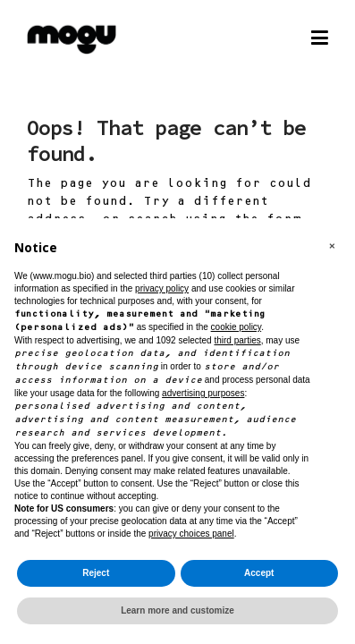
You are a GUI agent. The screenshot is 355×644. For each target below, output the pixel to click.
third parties (237, 340)
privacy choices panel (191, 534)
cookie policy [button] (237, 327)
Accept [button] (259, 573)
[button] (332, 247)
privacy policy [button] (162, 288)
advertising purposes (203, 393)
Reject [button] (96, 573)
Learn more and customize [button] (177, 610)
